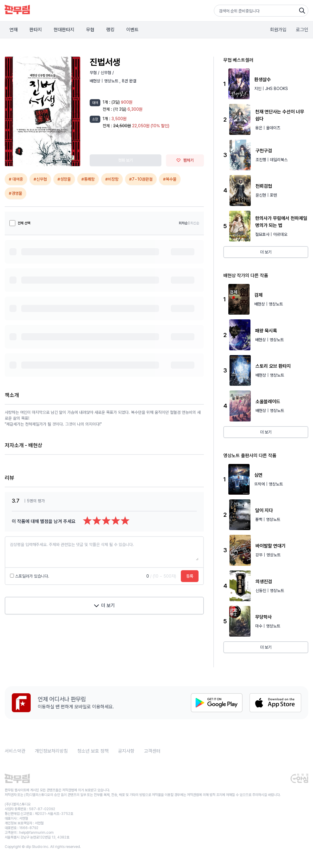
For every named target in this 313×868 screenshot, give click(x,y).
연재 (14, 30)
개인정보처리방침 (51, 751)
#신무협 (40, 179)
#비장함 (112, 179)
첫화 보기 (126, 160)
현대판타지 (64, 30)
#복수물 (170, 179)
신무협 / (107, 73)
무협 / (95, 73)
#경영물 (15, 193)
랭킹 (110, 30)
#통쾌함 (88, 179)
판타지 (36, 30)
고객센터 (152, 751)
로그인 (302, 30)
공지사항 (126, 751)
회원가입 (278, 30)
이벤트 (132, 30)
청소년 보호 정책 (93, 751)
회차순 (183, 223)
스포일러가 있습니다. (30, 576)
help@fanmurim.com (36, 833)
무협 (90, 30)
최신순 (195, 223)
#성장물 (64, 179)
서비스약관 (15, 751)
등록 (190, 576)
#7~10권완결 (141, 179)
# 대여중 (16, 179)
